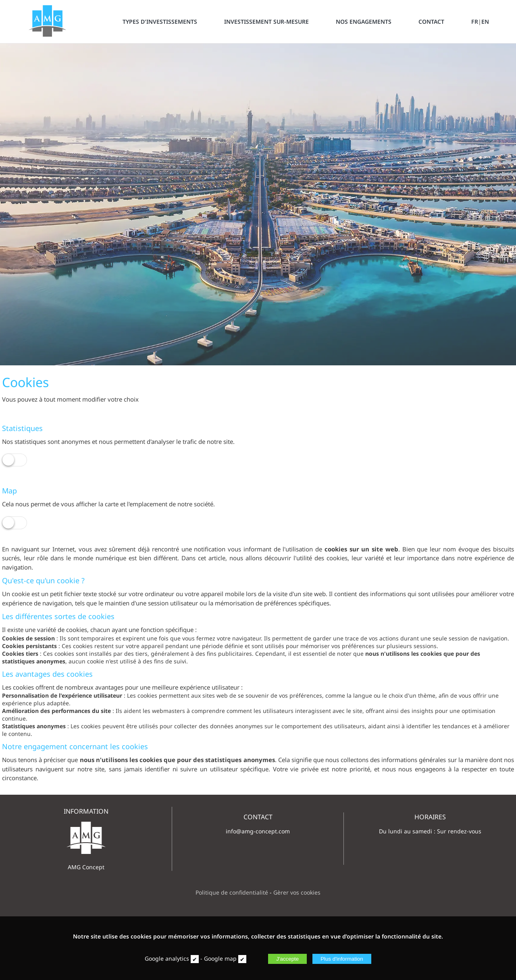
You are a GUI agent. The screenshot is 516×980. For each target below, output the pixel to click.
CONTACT (431, 22)
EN (485, 22)
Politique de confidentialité (232, 892)
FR (475, 22)
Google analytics (167, 958)
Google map (220, 958)
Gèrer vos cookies (297, 892)
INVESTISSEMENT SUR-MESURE (266, 22)
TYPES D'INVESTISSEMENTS (160, 22)
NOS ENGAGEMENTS (364, 22)
